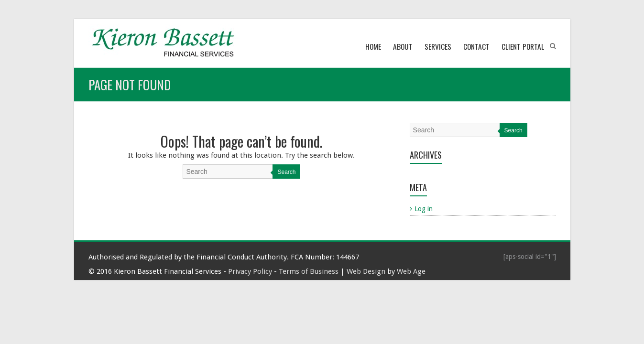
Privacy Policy (250, 271)
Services (438, 46)
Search (286, 172)
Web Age (411, 271)
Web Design (366, 271)
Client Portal (523, 46)
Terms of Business (309, 271)
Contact (476, 46)
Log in (424, 209)
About (403, 46)
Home (373, 46)
